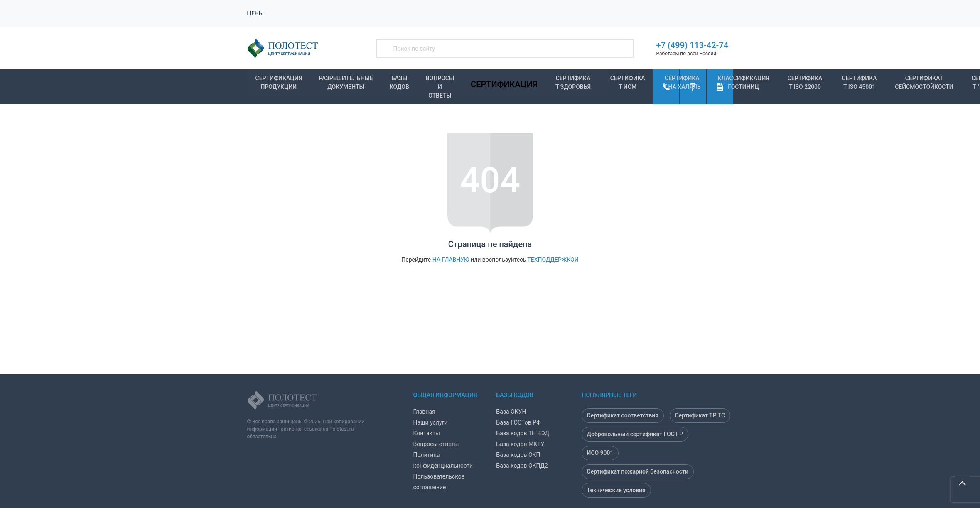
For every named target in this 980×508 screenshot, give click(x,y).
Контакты (427, 433)
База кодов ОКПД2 (522, 466)
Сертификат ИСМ (628, 82)
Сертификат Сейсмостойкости (924, 82)
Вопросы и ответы (440, 85)
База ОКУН (511, 412)
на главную (451, 260)
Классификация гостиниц (743, 82)
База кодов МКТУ (521, 444)
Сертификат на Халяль (682, 82)
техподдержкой (553, 260)
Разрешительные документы (346, 82)
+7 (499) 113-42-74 (693, 45)
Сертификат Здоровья (573, 82)
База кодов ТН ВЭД (523, 433)
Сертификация (504, 84)
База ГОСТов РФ (519, 422)
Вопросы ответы (436, 444)
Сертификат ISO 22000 (805, 82)
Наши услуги (431, 422)
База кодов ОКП (518, 455)
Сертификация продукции (279, 82)
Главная (424, 412)
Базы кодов (399, 82)
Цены (255, 13)
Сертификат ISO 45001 (860, 82)
